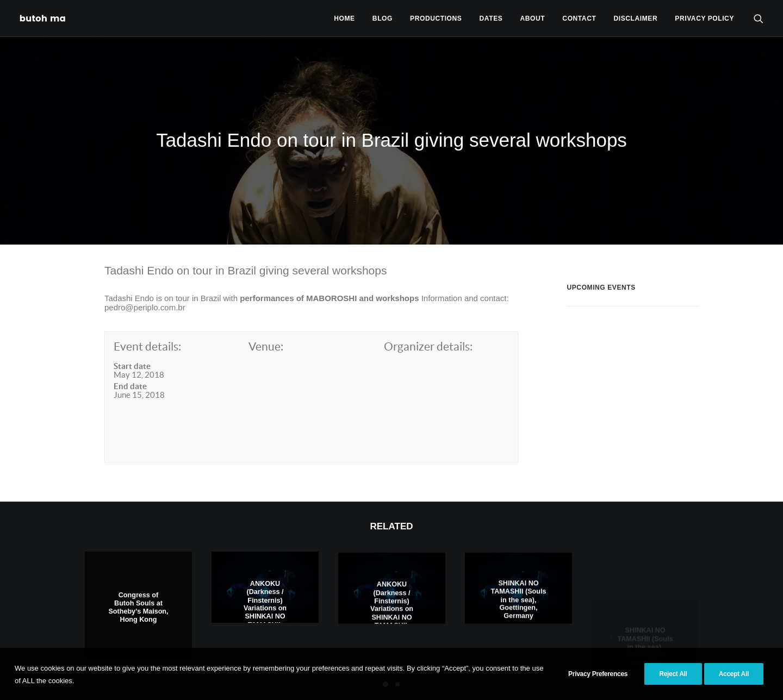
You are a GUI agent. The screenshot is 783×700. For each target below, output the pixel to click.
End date (130, 343)
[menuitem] (344, 18)
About (533, 18)
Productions (436, 18)
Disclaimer (636, 18)
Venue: (266, 304)
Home (344, 18)
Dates (491, 18)
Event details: (147, 304)
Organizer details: (428, 304)
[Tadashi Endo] (43, 18)
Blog (383, 18)
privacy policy (704, 18)
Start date (132, 323)
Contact (579, 18)
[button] (759, 18)
